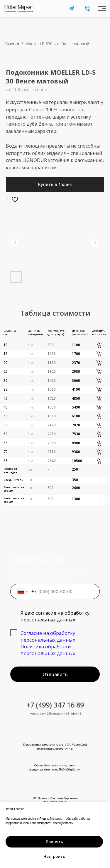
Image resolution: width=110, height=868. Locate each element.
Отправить (55, 674)
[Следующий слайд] (95, 243)
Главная (12, 44)
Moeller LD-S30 (39, 44)
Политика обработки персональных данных (48, 650)
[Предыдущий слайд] (15, 243)
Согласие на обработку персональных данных (48, 636)
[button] (55, 184)
